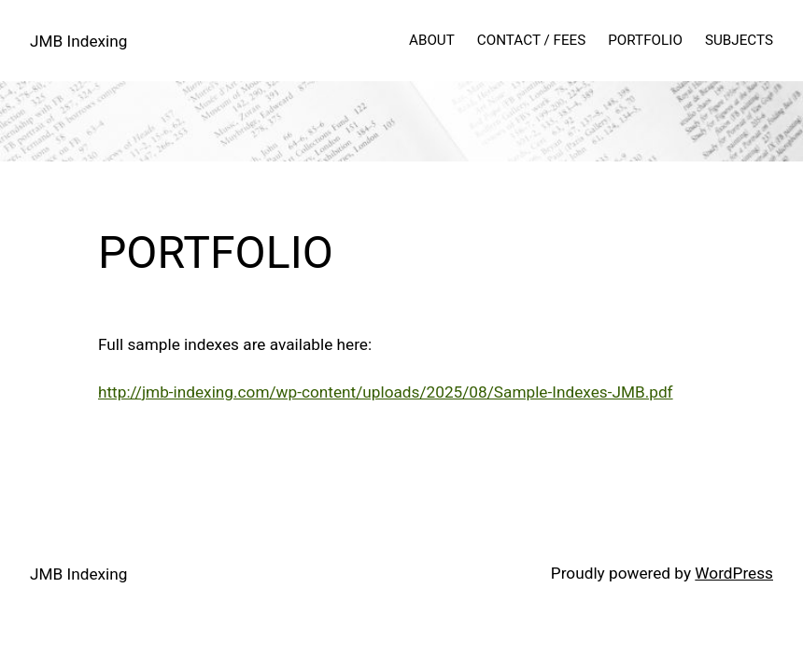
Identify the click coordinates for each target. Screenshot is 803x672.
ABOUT (432, 40)
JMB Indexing (78, 41)
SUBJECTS (739, 40)
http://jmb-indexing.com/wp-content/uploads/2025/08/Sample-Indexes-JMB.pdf (386, 392)
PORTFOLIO (645, 40)
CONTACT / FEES (531, 40)
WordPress (734, 573)
